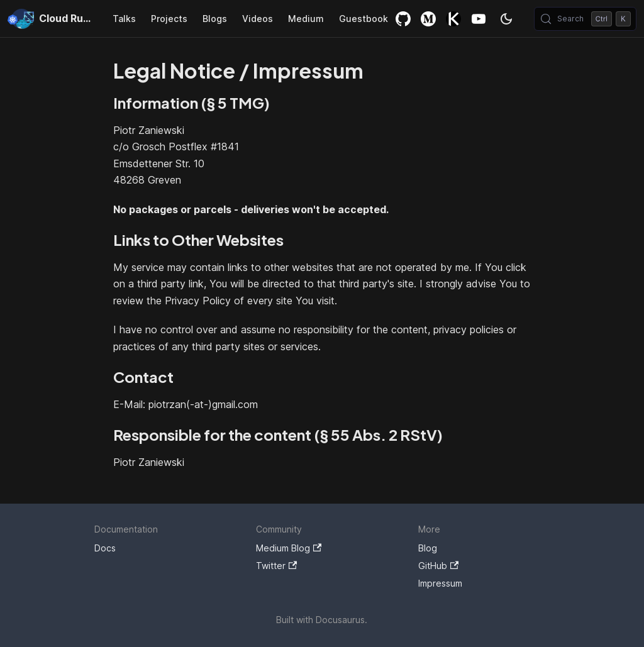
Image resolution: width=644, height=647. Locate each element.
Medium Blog (289, 548)
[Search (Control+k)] (585, 19)
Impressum (440, 583)
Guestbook (364, 19)
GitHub (403, 19)
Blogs (215, 19)
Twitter (276, 566)
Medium (306, 19)
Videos (258, 19)
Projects (169, 19)
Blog (428, 548)
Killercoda (453, 19)
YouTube (479, 19)
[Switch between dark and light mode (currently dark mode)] (506, 19)
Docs (105, 548)
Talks (124, 19)
